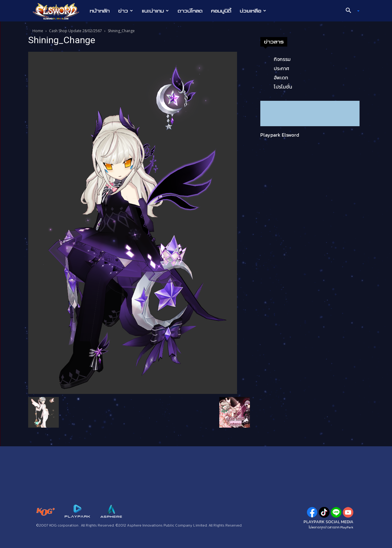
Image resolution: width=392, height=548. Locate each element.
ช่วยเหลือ (253, 11)
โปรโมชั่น (283, 87)
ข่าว (126, 11)
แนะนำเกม (155, 11)
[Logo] (59, 11)
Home (38, 31)
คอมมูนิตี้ (221, 11)
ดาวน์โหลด (190, 11)
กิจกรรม (282, 59)
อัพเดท (281, 77)
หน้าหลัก (100, 11)
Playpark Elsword (280, 135)
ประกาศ (281, 68)
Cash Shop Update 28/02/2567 (75, 31)
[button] (350, 11)
